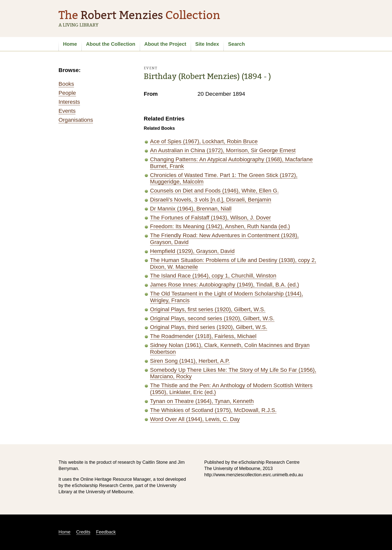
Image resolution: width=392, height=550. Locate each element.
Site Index (207, 44)
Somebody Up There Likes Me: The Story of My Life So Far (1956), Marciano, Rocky (233, 373)
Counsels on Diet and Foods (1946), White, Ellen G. (214, 191)
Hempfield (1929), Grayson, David (192, 251)
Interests (69, 102)
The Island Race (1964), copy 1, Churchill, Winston (213, 276)
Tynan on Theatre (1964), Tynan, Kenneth (202, 401)
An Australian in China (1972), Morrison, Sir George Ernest (223, 150)
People (67, 93)
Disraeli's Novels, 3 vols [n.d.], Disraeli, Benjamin (211, 200)
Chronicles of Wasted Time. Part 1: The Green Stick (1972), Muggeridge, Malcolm (224, 178)
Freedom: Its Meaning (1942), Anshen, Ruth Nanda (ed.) (220, 226)
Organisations (76, 120)
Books (66, 84)
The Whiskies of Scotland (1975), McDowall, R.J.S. (213, 410)
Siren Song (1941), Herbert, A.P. (190, 361)
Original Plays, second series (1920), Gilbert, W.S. (212, 318)
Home (70, 44)
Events (67, 111)
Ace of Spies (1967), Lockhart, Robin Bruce (204, 141)
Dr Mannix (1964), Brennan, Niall (191, 209)
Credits (83, 532)
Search (236, 44)
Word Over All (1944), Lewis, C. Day (195, 419)
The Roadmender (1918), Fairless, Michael (203, 336)
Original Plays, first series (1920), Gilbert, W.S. (208, 309)
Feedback (106, 532)
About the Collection (111, 44)
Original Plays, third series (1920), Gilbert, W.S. (209, 327)
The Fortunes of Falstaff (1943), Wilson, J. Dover (210, 218)
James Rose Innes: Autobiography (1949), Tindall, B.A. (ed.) (224, 285)
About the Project (165, 44)
